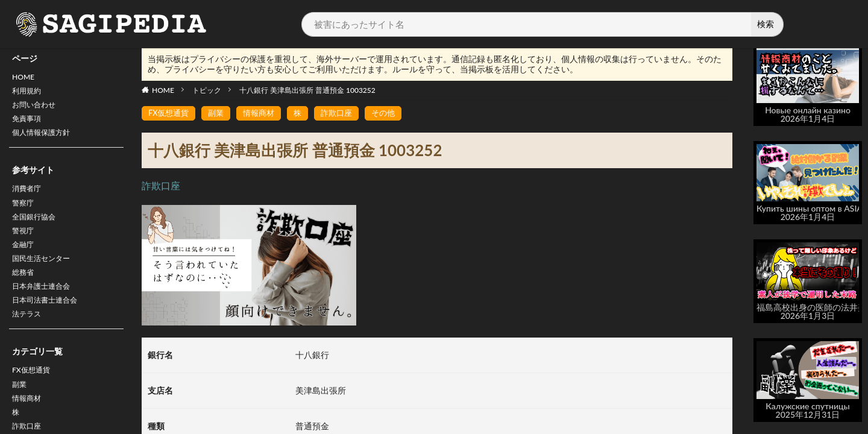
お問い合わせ (37, 109)
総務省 (25, 293)
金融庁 (25, 261)
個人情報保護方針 (46, 141)
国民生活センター (46, 277)
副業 (20, 413)
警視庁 (25, 246)
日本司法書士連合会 (50, 324)
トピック (207, 90)
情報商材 (265, 114)
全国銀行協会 (37, 230)
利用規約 (29, 94)
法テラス (29, 340)
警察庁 (25, 214)
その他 (394, 114)
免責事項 (29, 125)
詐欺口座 (345, 114)
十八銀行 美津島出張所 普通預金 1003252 (307, 90)
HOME (25, 78)
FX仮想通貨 (34, 398)
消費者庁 (29, 199)
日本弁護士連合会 (46, 308)
